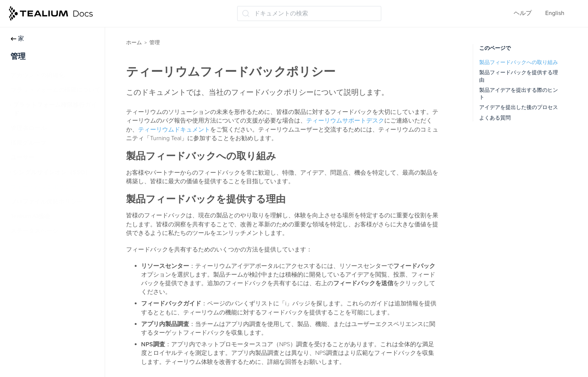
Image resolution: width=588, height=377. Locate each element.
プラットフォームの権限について (56, 90)
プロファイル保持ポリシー (47, 202)
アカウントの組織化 (38, 75)
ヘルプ (523, 13)
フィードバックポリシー (44, 187)
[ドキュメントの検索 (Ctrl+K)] (309, 13)
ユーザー (23, 157)
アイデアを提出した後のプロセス (519, 107)
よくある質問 (495, 118)
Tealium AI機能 (30, 216)
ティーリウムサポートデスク (345, 121)
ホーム (134, 43)
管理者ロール (29, 128)
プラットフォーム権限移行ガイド (55, 109)
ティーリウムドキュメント (174, 130)
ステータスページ (35, 231)
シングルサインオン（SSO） (52, 172)
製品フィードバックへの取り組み (519, 62)
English (555, 13)
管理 (155, 43)
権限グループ (29, 143)
